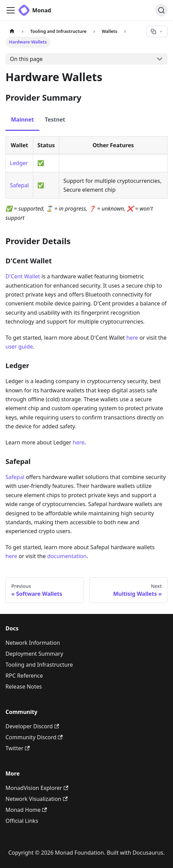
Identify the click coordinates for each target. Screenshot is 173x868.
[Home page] (12, 31)
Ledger (19, 163)
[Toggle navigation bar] (11, 10)
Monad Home (26, 810)
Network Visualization (36, 799)
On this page (26, 59)
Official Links (22, 821)
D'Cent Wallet (23, 276)
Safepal (19, 185)
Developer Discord (32, 726)
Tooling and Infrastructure (39, 665)
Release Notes (24, 687)
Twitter (18, 748)
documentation (67, 556)
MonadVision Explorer (37, 788)
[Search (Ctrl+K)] (161, 10)
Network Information (33, 643)
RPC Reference (24, 676)
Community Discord (34, 737)
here (132, 338)
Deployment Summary (34, 654)
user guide (19, 347)
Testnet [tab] (55, 119)
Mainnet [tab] (22, 119)
